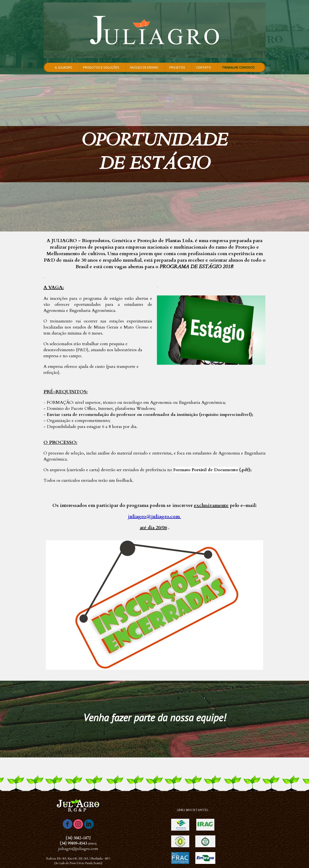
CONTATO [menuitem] (204, 67)
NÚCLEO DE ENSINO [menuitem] (144, 67)
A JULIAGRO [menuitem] (63, 67)
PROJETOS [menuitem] (177, 67)
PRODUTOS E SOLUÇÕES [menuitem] (101, 67)
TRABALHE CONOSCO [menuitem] (238, 67)
